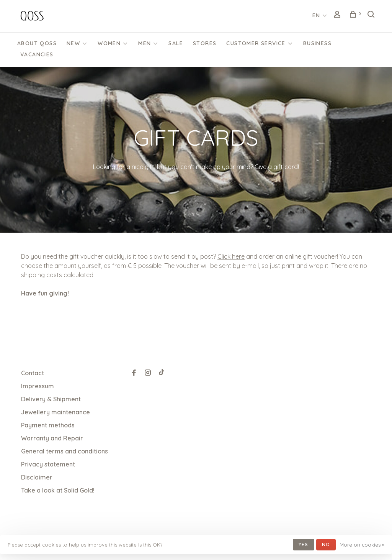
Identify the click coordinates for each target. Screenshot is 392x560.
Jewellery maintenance (56, 412)
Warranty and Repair (52, 438)
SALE (176, 43)
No (326, 544)
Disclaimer (37, 477)
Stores (205, 43)
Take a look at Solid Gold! (58, 490)
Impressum (38, 386)
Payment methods (48, 425)
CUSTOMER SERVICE (256, 43)
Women (109, 43)
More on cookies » (362, 545)
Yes (304, 544)
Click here (231, 256)
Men (145, 43)
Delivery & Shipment (51, 399)
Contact (33, 373)
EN (316, 15)
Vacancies (37, 54)
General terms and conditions (65, 451)
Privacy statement (48, 464)
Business (317, 43)
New (73, 43)
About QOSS (37, 43)
